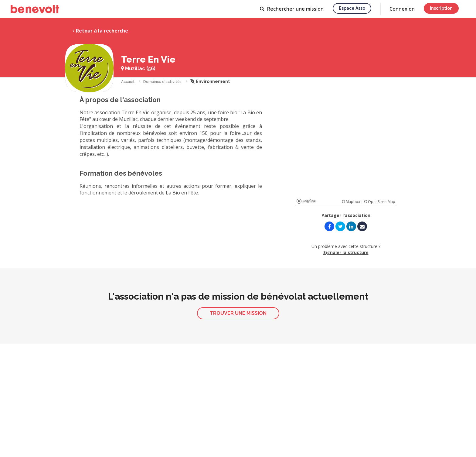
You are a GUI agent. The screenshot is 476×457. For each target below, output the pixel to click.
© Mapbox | (353, 202)
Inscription (441, 8)
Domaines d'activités (162, 82)
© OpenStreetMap (380, 202)
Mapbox (306, 201)
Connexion (402, 9)
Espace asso (352, 8)
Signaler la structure (346, 252)
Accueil (128, 82)
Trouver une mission (238, 313)
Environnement (210, 81)
